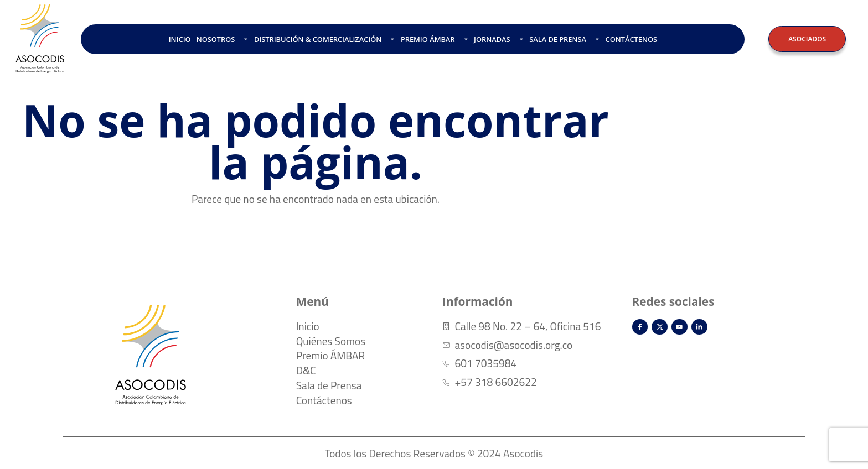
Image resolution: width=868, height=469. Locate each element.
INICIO (180, 39)
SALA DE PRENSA (564, 39)
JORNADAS (499, 39)
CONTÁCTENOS (632, 39)
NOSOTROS (223, 39)
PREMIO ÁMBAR (435, 39)
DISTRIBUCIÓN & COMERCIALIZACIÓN (325, 39)
